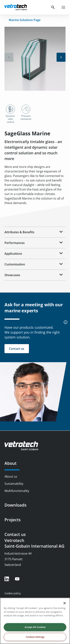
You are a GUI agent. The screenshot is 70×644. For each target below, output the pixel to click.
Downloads (15, 505)
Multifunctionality (17, 491)
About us (11, 476)
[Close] (65, 603)
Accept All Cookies (35, 627)
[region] (35, 621)
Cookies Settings (35, 637)
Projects (13, 520)
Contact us (15, 534)
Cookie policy (13, 593)
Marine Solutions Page (25, 20)
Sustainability (14, 484)
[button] (61, 57)
